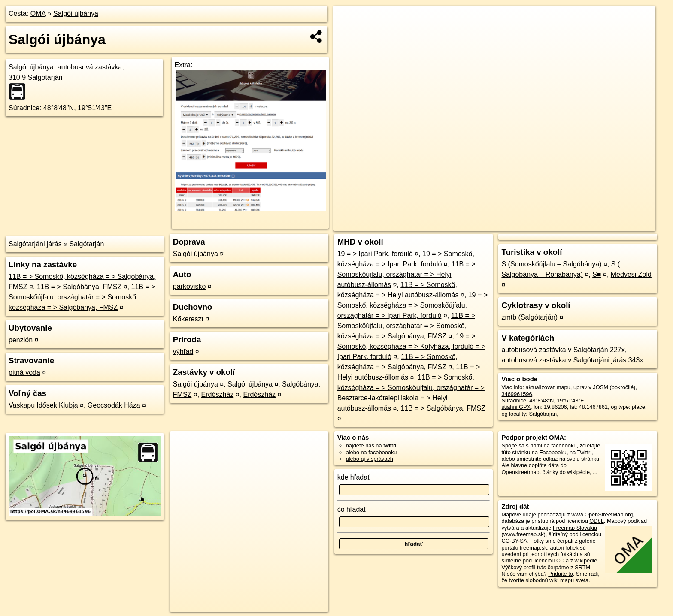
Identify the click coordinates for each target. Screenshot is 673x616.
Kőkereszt (188, 319)
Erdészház (218, 394)
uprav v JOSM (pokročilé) (604, 387)
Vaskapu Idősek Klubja (43, 405)
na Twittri (581, 452)
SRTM (582, 567)
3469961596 (517, 394)
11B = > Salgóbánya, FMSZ (79, 287)
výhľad (183, 352)
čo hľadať (352, 509)
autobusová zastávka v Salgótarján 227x (563, 350)
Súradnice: (25, 108)
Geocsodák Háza (114, 405)
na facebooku (560, 445)
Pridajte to (561, 574)
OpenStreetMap (507, 224)
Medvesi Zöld (631, 274)
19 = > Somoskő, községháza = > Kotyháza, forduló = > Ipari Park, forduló (411, 346)
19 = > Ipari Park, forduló (375, 254)
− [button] (348, 33)
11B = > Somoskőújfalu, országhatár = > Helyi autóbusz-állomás (406, 274)
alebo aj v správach (370, 459)
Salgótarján (86, 244)
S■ (597, 274)
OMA (38, 14)
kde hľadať (354, 477)
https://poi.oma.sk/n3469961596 (617, 224)
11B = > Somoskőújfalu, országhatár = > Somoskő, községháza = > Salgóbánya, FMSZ (82, 297)
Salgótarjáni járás (35, 244)
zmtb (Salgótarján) (529, 317)
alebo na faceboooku (371, 452)
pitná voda (24, 373)
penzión (21, 340)
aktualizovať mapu (548, 387)
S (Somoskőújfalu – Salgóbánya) (551, 264)
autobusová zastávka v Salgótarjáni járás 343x (572, 360)
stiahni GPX (516, 407)
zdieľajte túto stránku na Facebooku (551, 449)
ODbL (596, 521)
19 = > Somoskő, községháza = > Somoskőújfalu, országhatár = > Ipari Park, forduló (412, 305)
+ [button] (348, 20)
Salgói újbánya (76, 14)
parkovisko (189, 286)
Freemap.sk (552, 224)
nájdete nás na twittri (371, 445)
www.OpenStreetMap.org (602, 515)
